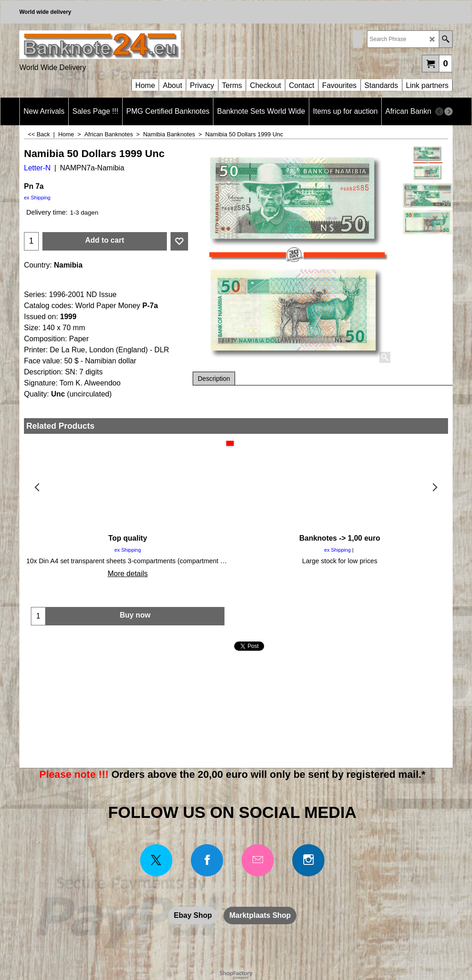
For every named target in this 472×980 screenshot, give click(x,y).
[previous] (439, 111)
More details (127, 574)
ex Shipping (37, 198)
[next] (448, 111)
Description (214, 379)
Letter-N (37, 168)
